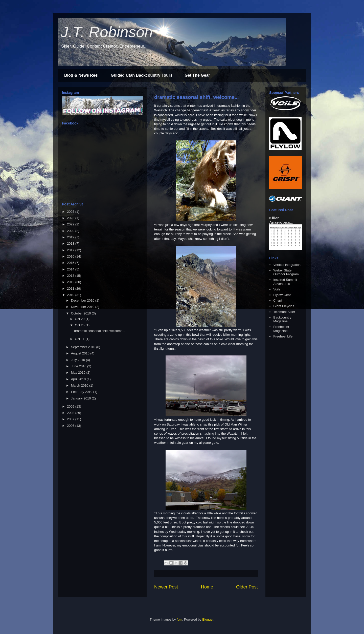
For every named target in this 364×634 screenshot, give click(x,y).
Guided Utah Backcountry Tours (142, 75)
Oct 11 (80, 339)
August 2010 (81, 353)
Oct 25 (80, 325)
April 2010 (79, 379)
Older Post (247, 587)
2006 (71, 426)
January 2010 (81, 398)
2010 (71, 295)
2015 (71, 263)
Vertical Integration (287, 265)
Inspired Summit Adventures (285, 282)
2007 (71, 419)
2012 (71, 282)
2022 (71, 224)
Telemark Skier (284, 312)
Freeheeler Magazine (281, 329)
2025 (71, 212)
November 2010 (83, 307)
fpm (179, 619)
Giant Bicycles (284, 306)
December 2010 (83, 300)
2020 (71, 231)
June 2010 (79, 366)
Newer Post (166, 587)
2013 (71, 276)
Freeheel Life (283, 336)
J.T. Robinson (107, 32)
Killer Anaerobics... (281, 220)
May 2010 (79, 373)
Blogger (208, 619)
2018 (71, 244)
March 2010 (80, 385)
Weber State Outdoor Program (286, 272)
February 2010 (82, 392)
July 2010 (78, 360)
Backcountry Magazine (282, 319)
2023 (71, 218)
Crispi (277, 300)
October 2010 (81, 313)
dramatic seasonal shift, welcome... (197, 97)
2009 (71, 406)
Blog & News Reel (81, 75)
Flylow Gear (282, 295)
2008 (71, 413)
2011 (71, 289)
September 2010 (84, 347)
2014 (71, 269)
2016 (71, 256)
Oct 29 (80, 319)
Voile (277, 289)
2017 (71, 250)
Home (207, 587)
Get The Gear (197, 75)
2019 (71, 237)
